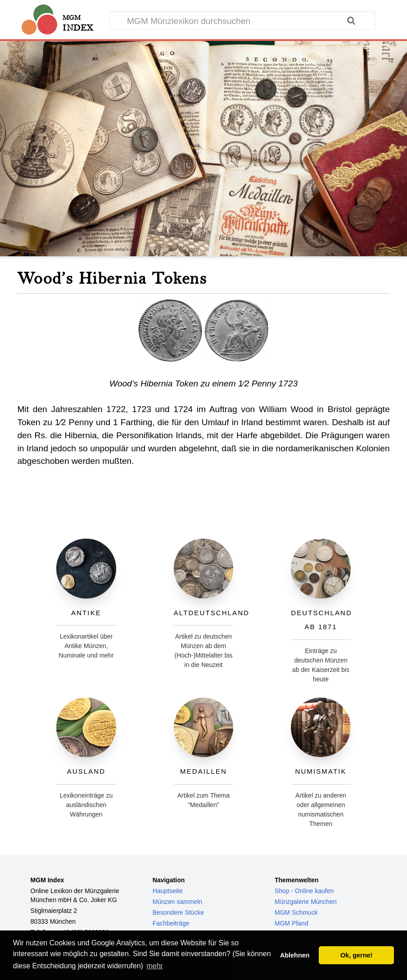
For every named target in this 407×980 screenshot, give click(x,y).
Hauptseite (168, 891)
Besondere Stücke (178, 912)
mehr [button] (154, 966)
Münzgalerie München (306, 902)
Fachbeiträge (171, 923)
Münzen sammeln (178, 902)
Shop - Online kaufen (304, 891)
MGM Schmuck (296, 912)
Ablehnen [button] (295, 955)
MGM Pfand (292, 923)
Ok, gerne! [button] (356, 955)
